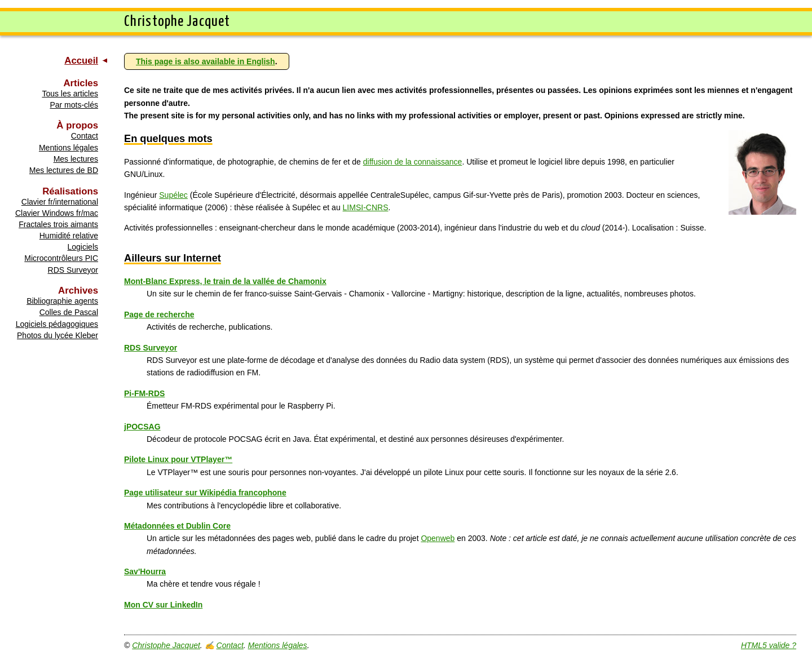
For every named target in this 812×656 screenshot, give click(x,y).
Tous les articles (70, 94)
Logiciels (83, 247)
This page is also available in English (206, 61)
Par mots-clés (74, 105)
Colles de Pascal (69, 312)
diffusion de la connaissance (413, 162)
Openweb (438, 538)
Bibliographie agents (62, 301)
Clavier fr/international (60, 202)
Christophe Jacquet (166, 645)
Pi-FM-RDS (144, 393)
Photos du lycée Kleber (58, 335)
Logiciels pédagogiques (57, 324)
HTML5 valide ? (769, 645)
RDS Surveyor (73, 270)
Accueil (81, 61)
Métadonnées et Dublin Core (177, 526)
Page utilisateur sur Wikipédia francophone (205, 493)
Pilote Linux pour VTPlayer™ (178, 459)
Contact (85, 136)
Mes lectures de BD (64, 170)
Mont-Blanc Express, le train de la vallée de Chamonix (225, 281)
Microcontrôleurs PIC (61, 258)
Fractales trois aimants (58, 224)
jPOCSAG (142, 427)
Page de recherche (159, 314)
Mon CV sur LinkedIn (163, 605)
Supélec (173, 195)
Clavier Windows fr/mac (57, 213)
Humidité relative (69, 236)
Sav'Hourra (145, 571)
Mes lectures (76, 159)
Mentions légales (69, 148)
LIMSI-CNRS (366, 207)
